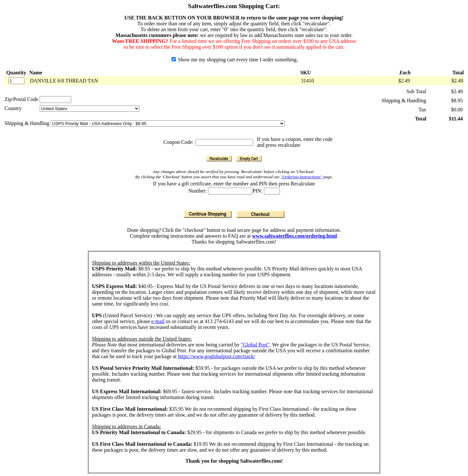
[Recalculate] (219, 158)
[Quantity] (16, 81)
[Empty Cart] (249, 158)
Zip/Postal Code (21, 99)
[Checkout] (260, 214)
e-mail (158, 321)
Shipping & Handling (28, 123)
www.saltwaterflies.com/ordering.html (295, 236)
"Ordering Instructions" (301, 177)
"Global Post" (255, 345)
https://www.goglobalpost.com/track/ (216, 356)
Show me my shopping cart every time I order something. (235, 60)
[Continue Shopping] (208, 214)
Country (13, 108)
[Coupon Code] (224, 142)
